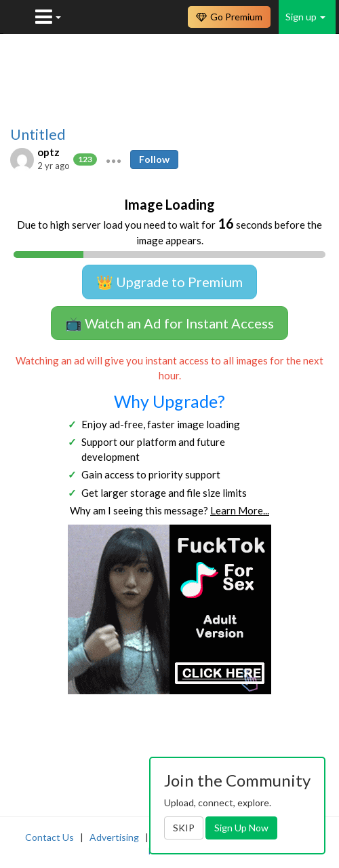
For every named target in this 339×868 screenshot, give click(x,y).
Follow (154, 159)
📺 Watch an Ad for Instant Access (169, 323)
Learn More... (240, 510)
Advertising (114, 837)
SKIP (184, 828)
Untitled (38, 134)
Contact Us (49, 837)
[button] (114, 159)
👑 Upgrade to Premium (169, 282)
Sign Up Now (241, 828)
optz (48, 152)
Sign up (305, 17)
